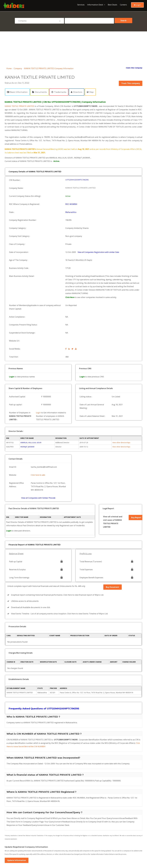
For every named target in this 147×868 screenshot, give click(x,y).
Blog (9, 835)
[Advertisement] (73, 49)
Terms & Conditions (14, 824)
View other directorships (121, 402)
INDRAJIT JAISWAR (27, 406)
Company (18, 68)
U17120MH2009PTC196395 (77, 179)
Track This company (131, 83)
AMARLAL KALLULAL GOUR (31, 402)
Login (137, 5)
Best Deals (112, 5)
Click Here (71, 277)
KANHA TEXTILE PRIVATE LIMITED (20, 106)
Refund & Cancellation (61, 831)
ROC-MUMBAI (72, 199)
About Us (10, 820)
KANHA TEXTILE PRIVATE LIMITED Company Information (49, 68)
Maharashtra (71, 205)
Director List (57, 838)
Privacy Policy (57, 824)
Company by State (14, 849)
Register (10, 831)
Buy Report (136, 470)
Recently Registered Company (18, 842)
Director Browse (13, 838)
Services (81, 5)
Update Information (17, 798)
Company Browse (59, 835)
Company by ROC (59, 849)
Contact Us (11, 828)
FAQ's (54, 820)
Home (9, 68)
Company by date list (60, 845)
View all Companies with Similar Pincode (38, 452)
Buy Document (112, 532)
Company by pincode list (16, 845)
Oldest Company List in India (63, 842)
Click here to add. (38, 432)
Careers (123, 5)
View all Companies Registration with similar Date (99, 236)
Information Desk (95, 5)
